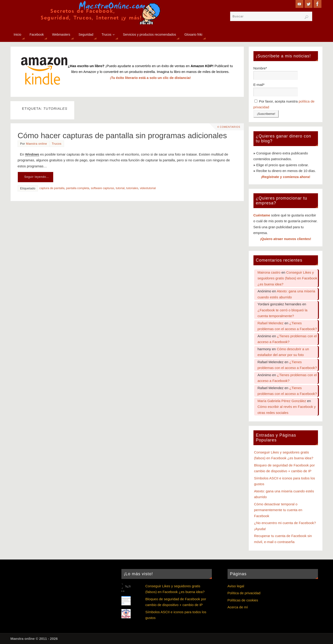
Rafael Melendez (271, 323)
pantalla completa (78, 188)
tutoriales (132, 188)
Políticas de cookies (243, 600)
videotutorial (148, 188)
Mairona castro (269, 272)
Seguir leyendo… (37, 177)
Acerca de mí (238, 607)
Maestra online (36, 144)
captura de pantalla (52, 188)
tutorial (120, 188)
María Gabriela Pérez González (282, 401)
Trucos (57, 144)
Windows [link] (32, 154)
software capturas (103, 188)
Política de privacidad (244, 593)
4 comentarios (229, 127)
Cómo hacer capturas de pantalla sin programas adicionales (122, 135)
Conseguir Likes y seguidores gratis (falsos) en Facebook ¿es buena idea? (287, 278)
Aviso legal (236, 586)
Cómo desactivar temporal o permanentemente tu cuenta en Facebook (278, 510)
